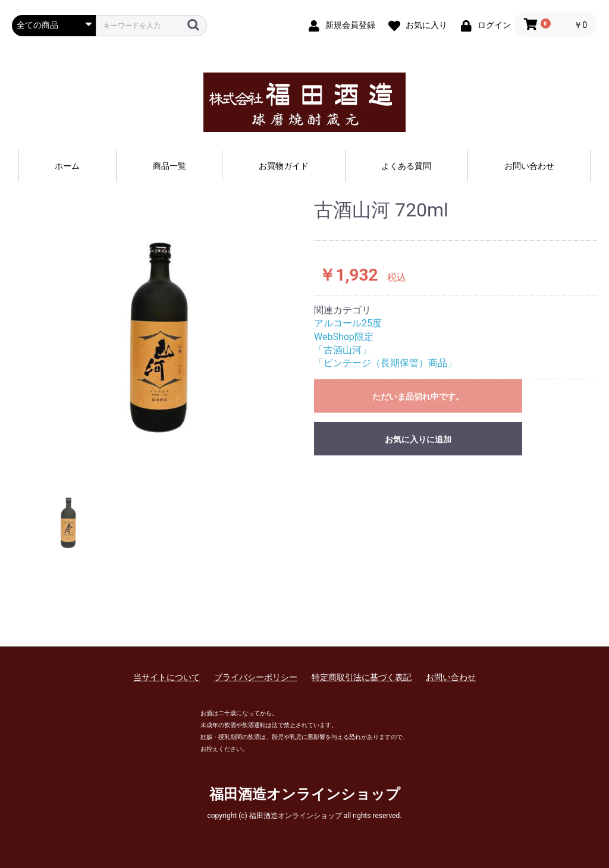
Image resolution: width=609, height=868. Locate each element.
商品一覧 (169, 166)
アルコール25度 (348, 323)
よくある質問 (406, 166)
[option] (158, 334)
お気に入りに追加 (418, 439)
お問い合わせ (529, 166)
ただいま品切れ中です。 (418, 397)
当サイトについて (167, 677)
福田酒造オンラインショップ (305, 794)
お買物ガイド (284, 166)
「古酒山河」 (343, 350)
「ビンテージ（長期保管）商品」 (385, 363)
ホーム (67, 166)
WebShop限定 (344, 337)
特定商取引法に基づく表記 (362, 677)
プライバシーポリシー (256, 677)
